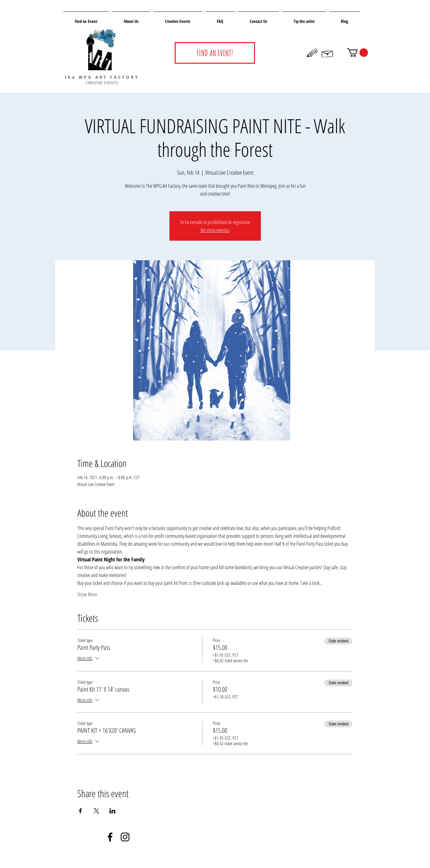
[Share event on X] (96, 811)
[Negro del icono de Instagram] (125, 837)
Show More (87, 594)
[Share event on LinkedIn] (112, 811)
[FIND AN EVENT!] (215, 53)
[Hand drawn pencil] (312, 53)
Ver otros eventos (215, 230)
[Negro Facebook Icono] (110, 837)
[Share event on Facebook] (80, 811)
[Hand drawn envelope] (327, 53)
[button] (358, 53)
